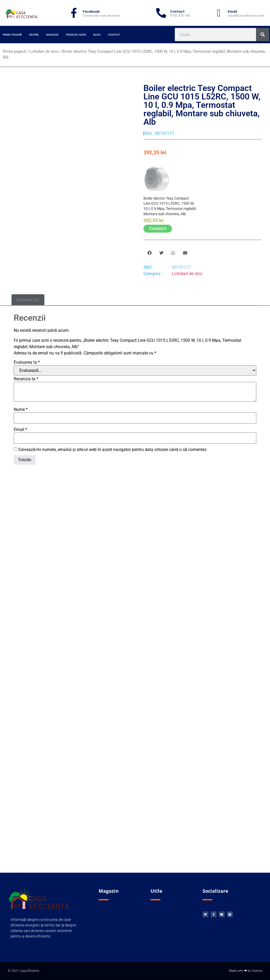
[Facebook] (74, 13)
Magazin (52, 35)
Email (20, 430)
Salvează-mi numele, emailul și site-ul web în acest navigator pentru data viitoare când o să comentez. (113, 450)
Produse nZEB (76, 35)
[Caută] (263, 35)
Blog (97, 35)
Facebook (91, 11)
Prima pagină (12, 35)
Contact (114, 35)
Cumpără (158, 229)
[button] (149, 253)
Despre (34, 35)
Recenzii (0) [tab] (28, 300)
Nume (21, 410)
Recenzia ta (26, 379)
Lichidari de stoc (44, 51)
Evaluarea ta (27, 362)
